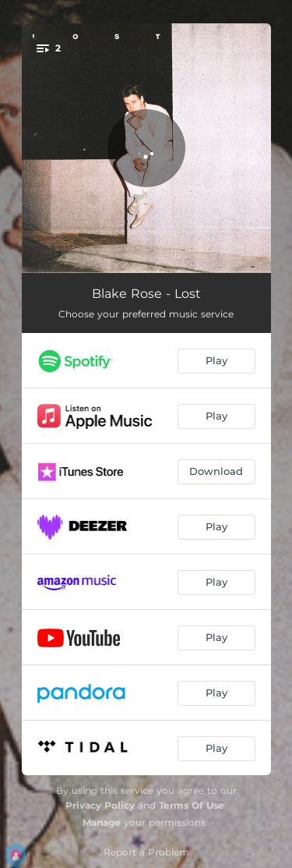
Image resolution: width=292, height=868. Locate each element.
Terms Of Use (192, 805)
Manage (102, 822)
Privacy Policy (100, 805)
